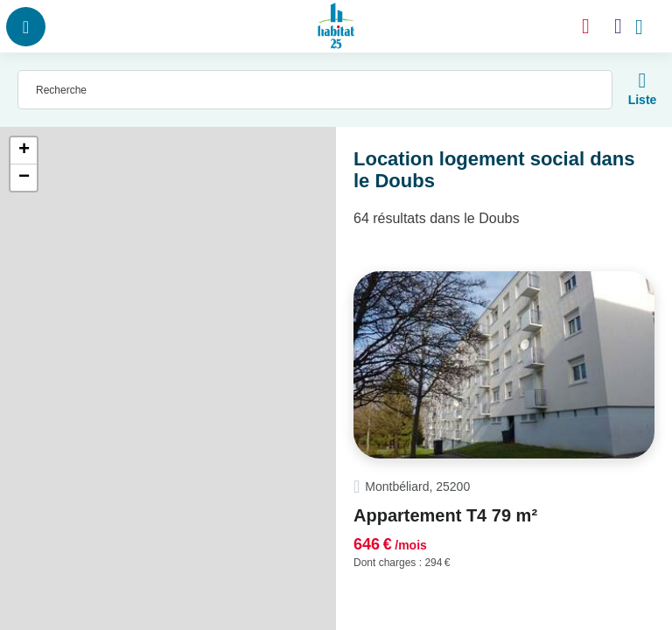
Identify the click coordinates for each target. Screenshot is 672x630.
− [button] (24, 178)
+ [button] (24, 150)
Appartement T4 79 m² (445, 515)
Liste (643, 100)
